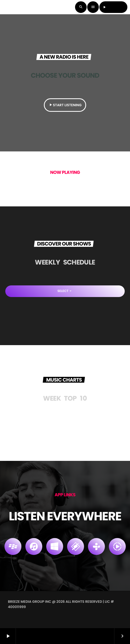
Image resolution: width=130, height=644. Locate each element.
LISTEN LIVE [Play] (113, 7)
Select (65, 291)
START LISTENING (65, 105)
